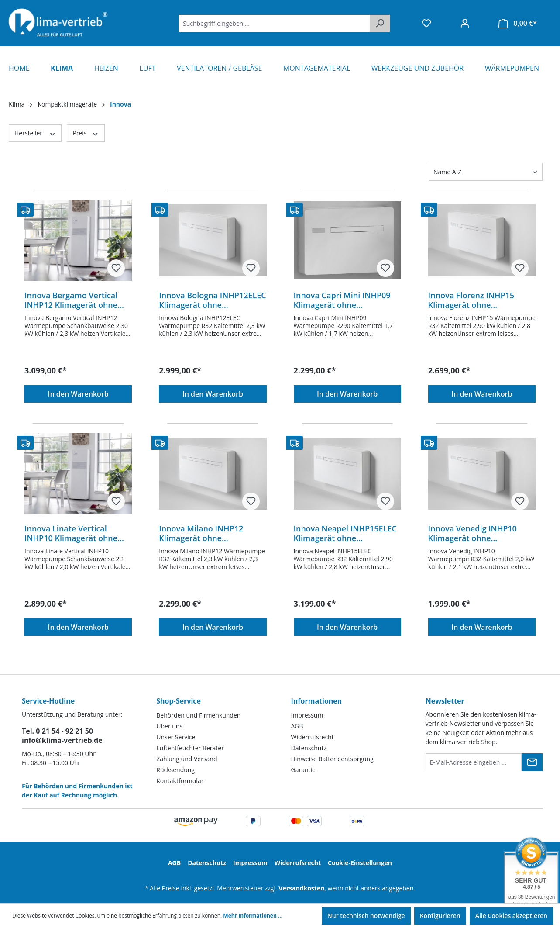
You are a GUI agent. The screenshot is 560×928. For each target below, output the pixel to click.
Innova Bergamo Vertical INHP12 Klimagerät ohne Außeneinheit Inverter (71, 300)
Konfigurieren (440, 916)
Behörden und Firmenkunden (198, 715)
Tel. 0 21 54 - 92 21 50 (57, 731)
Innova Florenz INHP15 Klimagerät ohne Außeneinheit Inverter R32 (478, 300)
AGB (297, 726)
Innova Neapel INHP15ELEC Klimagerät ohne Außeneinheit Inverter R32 (345, 533)
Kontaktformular (180, 781)
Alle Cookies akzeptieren (511, 916)
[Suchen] (380, 23)
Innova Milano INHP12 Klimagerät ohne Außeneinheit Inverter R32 (209, 533)
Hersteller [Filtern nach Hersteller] (35, 133)
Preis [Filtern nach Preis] (86, 133)
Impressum (307, 715)
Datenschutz (309, 748)
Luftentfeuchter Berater (190, 748)
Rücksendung (175, 770)
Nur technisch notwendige (366, 916)
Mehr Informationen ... (253, 916)
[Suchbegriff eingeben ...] (275, 23)
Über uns (169, 726)
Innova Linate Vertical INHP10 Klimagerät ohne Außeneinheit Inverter (71, 533)
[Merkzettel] (426, 23)
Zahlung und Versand (187, 759)
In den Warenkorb (78, 394)
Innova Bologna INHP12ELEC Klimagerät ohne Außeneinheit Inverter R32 (213, 300)
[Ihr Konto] (465, 23)
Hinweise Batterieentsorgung (332, 759)
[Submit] (532, 762)
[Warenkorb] (518, 23)
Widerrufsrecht (313, 737)
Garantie (303, 770)
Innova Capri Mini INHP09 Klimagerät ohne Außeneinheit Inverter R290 (346, 300)
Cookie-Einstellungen (360, 863)
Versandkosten (301, 888)
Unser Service (176, 737)
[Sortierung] (486, 172)
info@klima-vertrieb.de (62, 740)
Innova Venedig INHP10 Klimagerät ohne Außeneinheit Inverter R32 (478, 533)
